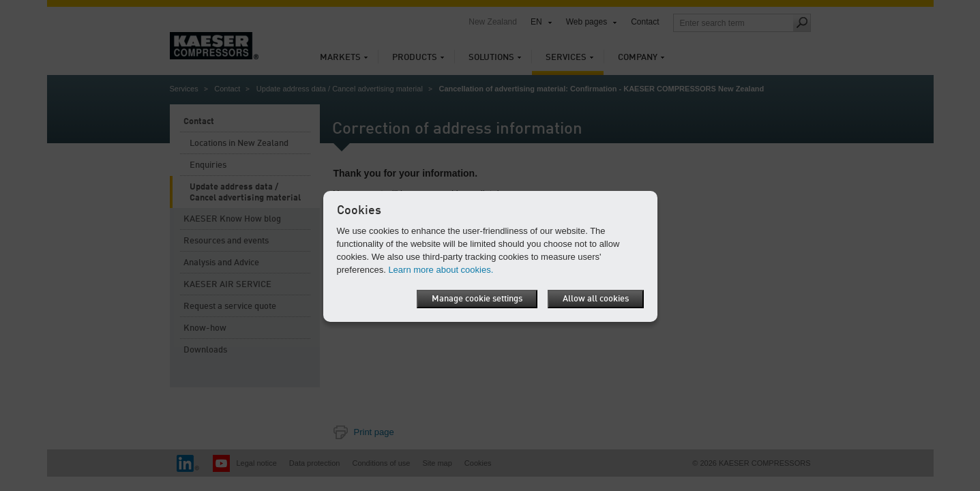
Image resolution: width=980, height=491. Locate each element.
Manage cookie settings (477, 299)
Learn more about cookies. (441, 270)
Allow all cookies (596, 299)
